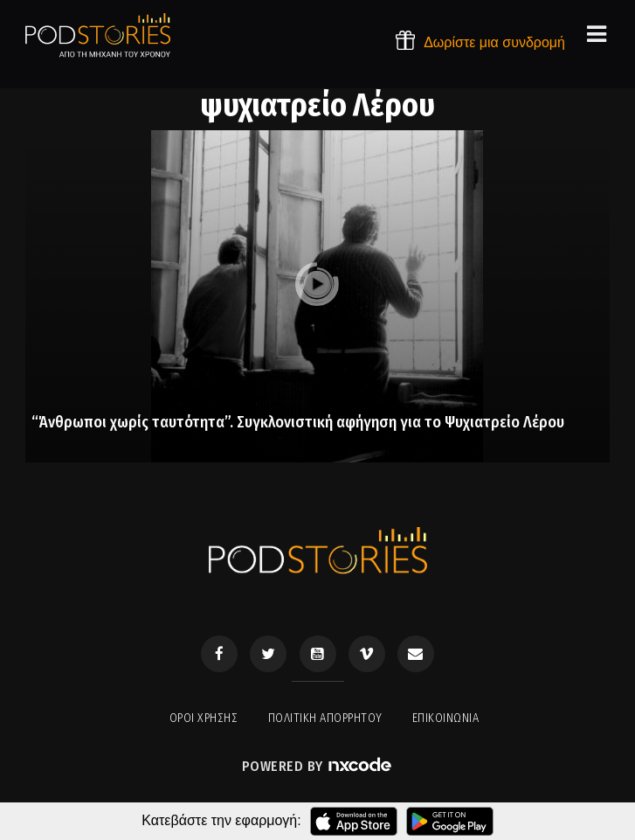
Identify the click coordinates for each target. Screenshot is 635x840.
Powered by (318, 766)
